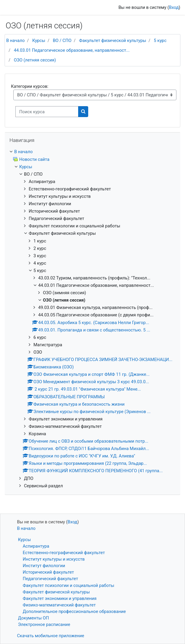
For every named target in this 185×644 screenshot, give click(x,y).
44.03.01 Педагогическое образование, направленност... (72, 50)
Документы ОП (34, 618)
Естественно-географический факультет (64, 553)
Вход (174, 7)
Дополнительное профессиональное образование (74, 611)
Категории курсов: (30, 86)
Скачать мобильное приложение (51, 636)
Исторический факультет (48, 572)
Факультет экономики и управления (60, 598)
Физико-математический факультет (59, 605)
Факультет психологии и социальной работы (69, 585)
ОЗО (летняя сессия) (35, 60)
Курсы (39, 41)
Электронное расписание (44, 624)
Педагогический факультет (50, 579)
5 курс (160, 41)
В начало (15, 41)
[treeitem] (92, 152)
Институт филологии (44, 566)
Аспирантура (36, 546)
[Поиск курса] (47, 111)
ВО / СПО (62, 41)
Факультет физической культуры (113, 41)
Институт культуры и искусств (54, 559)
